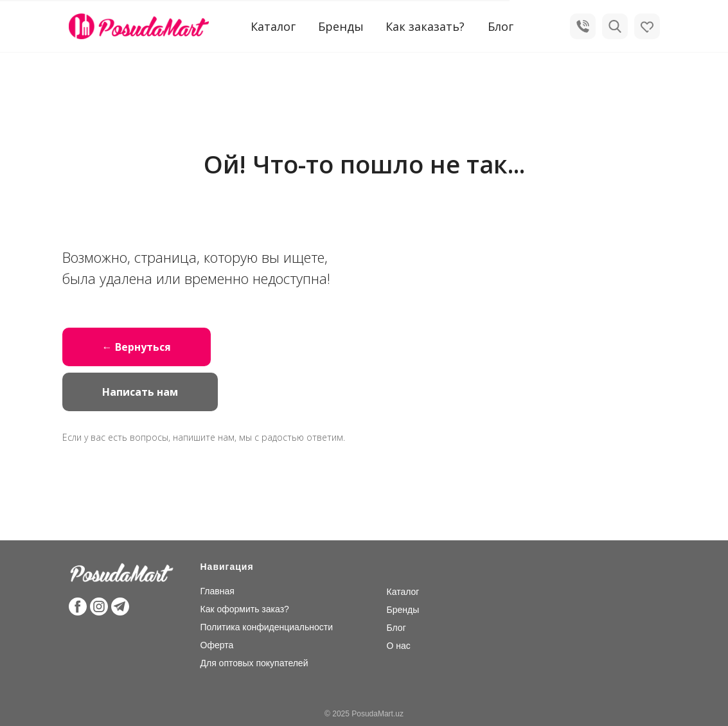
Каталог (403, 592)
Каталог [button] (273, 26)
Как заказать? (425, 26)
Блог (501, 26)
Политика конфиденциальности (267, 627)
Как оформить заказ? (245, 609)
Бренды (341, 26)
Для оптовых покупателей (254, 663)
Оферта (217, 645)
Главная (218, 591)
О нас (399, 646)
